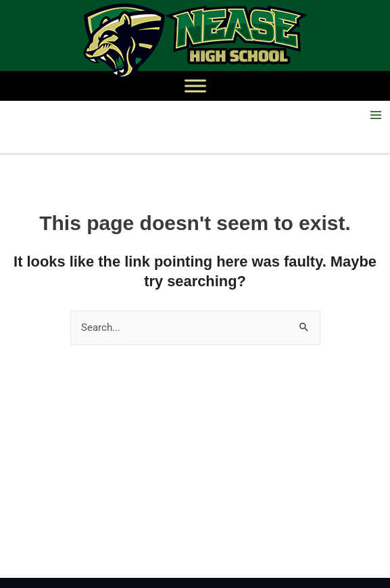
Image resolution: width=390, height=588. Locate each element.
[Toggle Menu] (195, 86)
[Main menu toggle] (376, 115)
